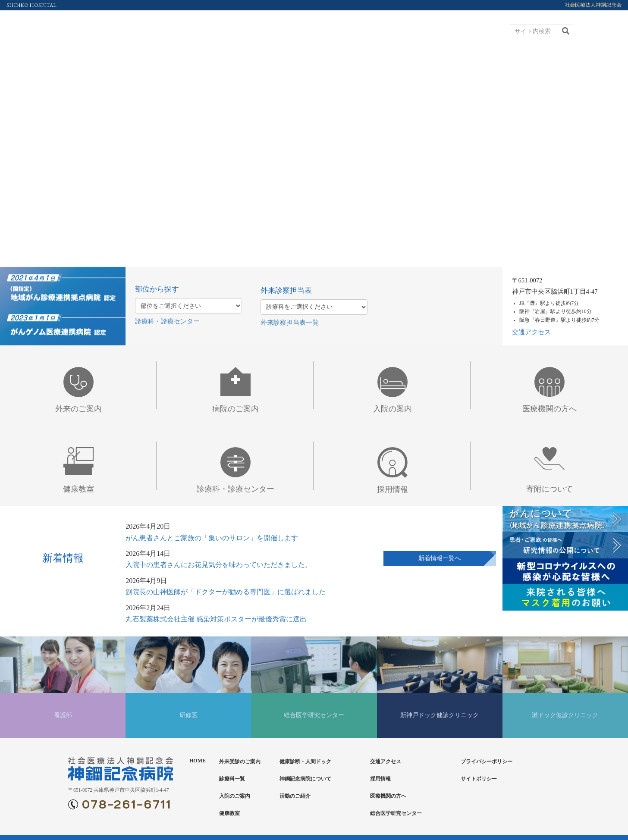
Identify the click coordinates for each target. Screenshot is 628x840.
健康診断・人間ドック (305, 762)
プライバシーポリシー (487, 762)
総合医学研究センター (396, 813)
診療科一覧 (232, 779)
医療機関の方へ (388, 796)
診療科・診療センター (167, 321)
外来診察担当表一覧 (290, 323)
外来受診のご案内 (240, 762)
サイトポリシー (479, 779)
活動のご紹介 (295, 796)
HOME (198, 761)
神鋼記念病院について (305, 779)
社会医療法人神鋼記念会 (593, 5)
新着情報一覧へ (440, 558)
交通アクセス (531, 332)
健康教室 (229, 813)
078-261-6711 (127, 805)
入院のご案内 (235, 796)
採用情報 (380, 779)
